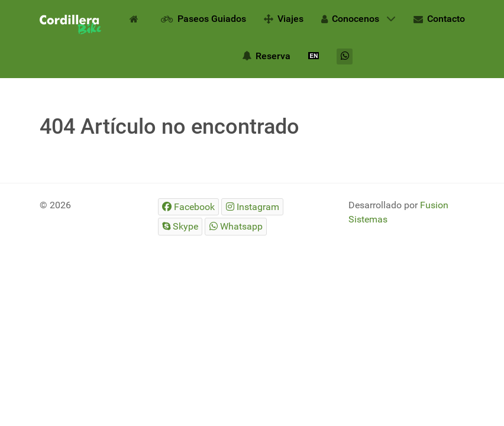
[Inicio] (136, 18)
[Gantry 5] (70, 25)
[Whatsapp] (345, 57)
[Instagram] (252, 207)
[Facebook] (189, 207)
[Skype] (180, 226)
